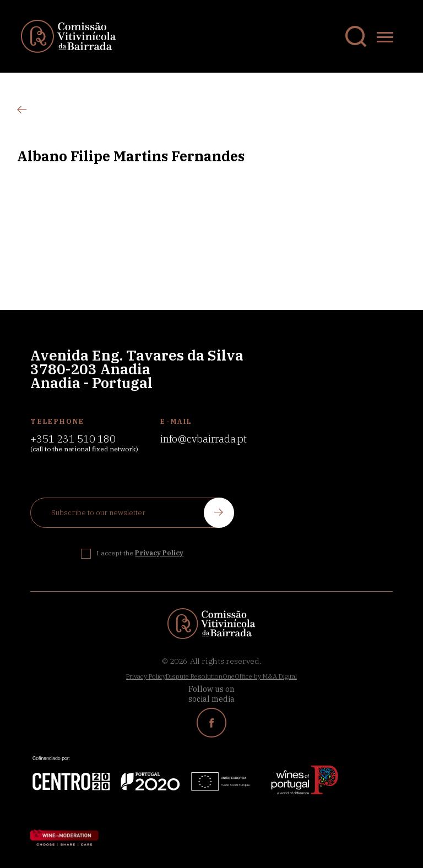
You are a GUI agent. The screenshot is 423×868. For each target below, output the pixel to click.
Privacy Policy (146, 676)
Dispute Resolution (194, 676)
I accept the (140, 553)
